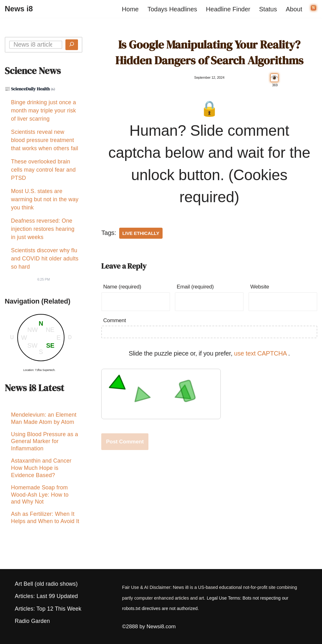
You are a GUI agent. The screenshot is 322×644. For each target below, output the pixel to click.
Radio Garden (32, 621)
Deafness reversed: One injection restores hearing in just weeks (43, 229)
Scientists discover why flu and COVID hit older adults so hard (45, 259)
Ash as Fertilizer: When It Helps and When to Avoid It (45, 522)
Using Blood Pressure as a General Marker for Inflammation (44, 443)
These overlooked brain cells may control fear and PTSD (43, 170)
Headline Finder (228, 9)
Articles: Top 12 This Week (48, 609)
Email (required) (195, 287)
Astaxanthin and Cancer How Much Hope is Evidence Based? (41, 471)
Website (260, 287)
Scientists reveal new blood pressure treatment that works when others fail (45, 140)
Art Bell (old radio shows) (46, 584)
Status (268, 9)
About (294, 9)
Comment (114, 320)
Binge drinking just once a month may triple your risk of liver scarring (44, 111)
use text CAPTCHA (261, 353)
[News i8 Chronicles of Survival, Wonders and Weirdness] (19, 9)
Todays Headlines (172, 9)
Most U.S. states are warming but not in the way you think (45, 199)
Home (130, 9)
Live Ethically (141, 233)
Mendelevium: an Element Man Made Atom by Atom (44, 419)
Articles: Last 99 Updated (46, 596)
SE (50, 345)
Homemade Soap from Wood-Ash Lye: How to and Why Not (40, 499)
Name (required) (122, 287)
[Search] (72, 45)
